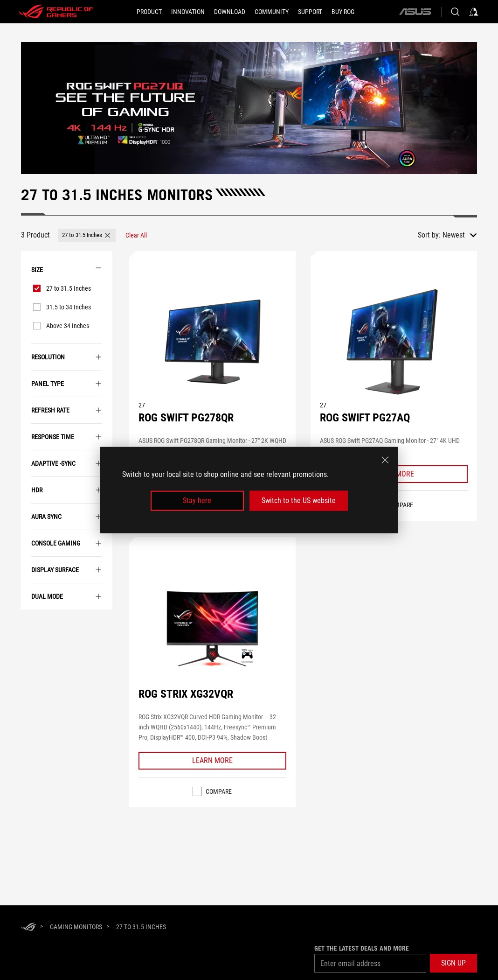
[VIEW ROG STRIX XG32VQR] (212, 628)
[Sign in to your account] (474, 12)
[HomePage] (28, 927)
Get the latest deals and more (362, 948)
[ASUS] (415, 12)
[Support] (310, 12)
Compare (219, 791)
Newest (454, 235)
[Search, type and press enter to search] (455, 12)
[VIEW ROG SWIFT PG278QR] (212, 342)
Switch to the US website (299, 500)
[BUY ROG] (343, 12)
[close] (385, 460)
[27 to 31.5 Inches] (141, 927)
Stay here (197, 500)
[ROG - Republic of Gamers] (56, 12)
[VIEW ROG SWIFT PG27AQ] (394, 342)
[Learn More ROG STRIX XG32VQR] (212, 761)
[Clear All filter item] (136, 235)
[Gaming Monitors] (76, 927)
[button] (87, 235)
